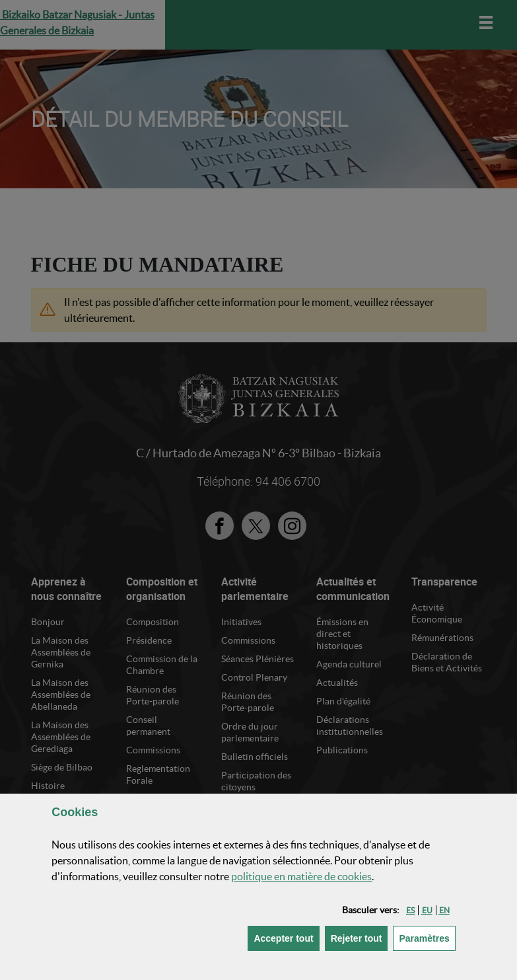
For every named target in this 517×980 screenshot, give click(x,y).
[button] (410, 910)
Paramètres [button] (427, 937)
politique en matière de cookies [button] (301, 876)
